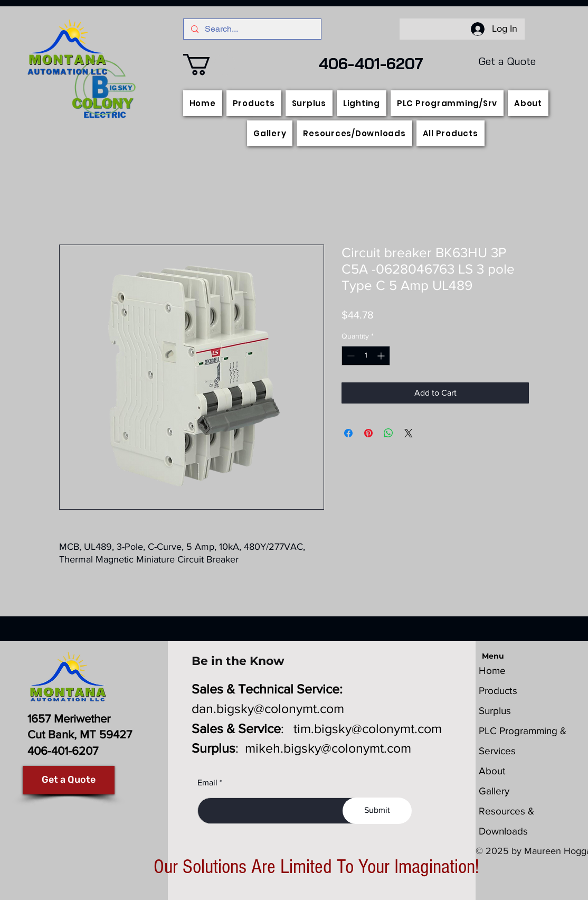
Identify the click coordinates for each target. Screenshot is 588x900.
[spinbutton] (366, 356)
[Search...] (252, 29)
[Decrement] (350, 356)
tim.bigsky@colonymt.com (368, 728)
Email (207, 783)
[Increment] (382, 356)
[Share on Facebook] (348, 433)
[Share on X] (409, 433)
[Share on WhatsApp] (388, 433)
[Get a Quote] (69, 780)
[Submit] (377, 811)
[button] (209, 64)
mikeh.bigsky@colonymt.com (328, 748)
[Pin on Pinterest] (368, 433)
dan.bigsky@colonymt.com (268, 708)
